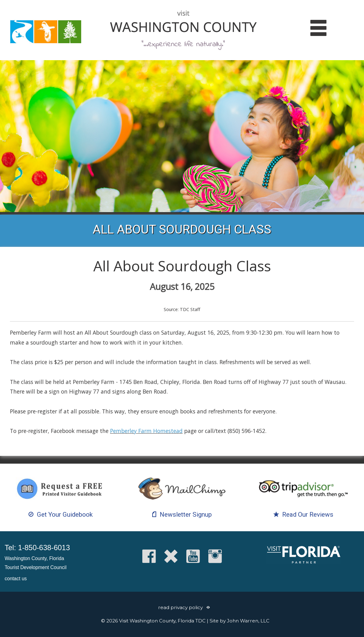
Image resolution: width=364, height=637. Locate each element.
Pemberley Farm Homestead (146, 431)
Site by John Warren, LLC (240, 621)
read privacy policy (180, 607)
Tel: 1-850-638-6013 (37, 548)
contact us (16, 579)
